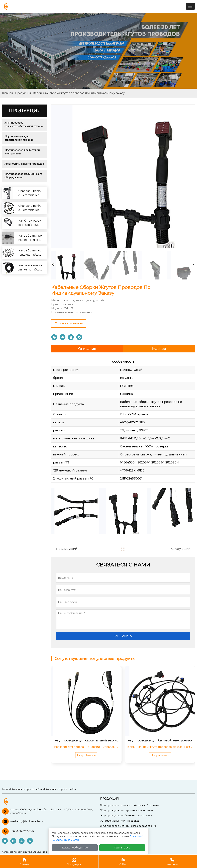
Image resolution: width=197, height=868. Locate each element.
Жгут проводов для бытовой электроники (22, 152)
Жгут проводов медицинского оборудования (24, 176)
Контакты (172, 861)
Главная (7, 93)
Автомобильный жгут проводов (24, 164)
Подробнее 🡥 (86, 755)
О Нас (123, 861)
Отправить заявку (69, 323)
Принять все (122, 848)
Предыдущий (67, 549)
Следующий (181, 549)
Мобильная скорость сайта (25, 789)
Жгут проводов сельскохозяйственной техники (24, 124)
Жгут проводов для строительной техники (19, 138)
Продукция (23, 93)
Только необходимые (75, 848)
